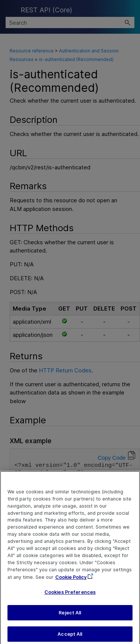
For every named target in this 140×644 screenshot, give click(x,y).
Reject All (70, 617)
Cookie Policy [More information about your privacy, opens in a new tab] (71, 582)
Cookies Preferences (70, 596)
